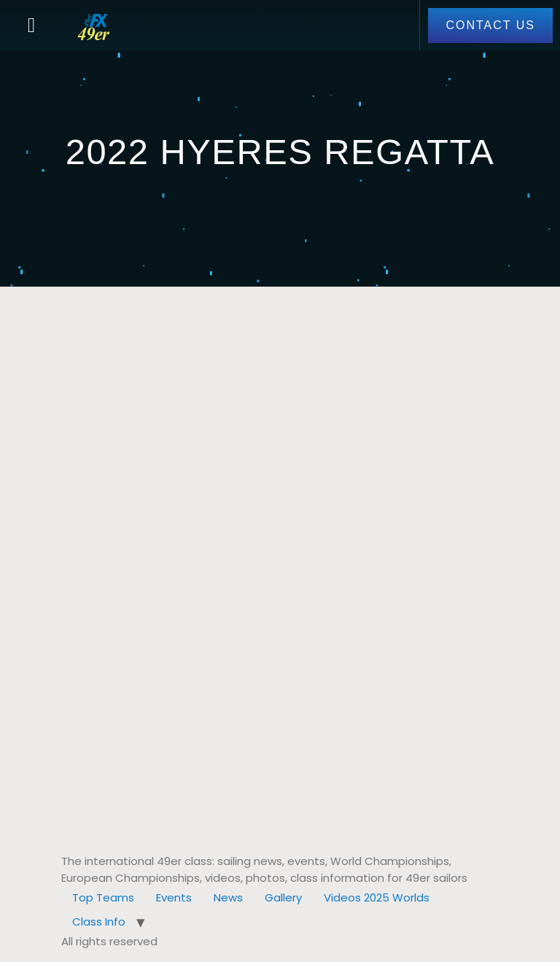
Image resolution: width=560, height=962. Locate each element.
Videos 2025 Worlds (377, 897)
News (228, 897)
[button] (31, 26)
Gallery (283, 897)
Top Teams (103, 897)
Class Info (99, 922)
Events (174, 897)
